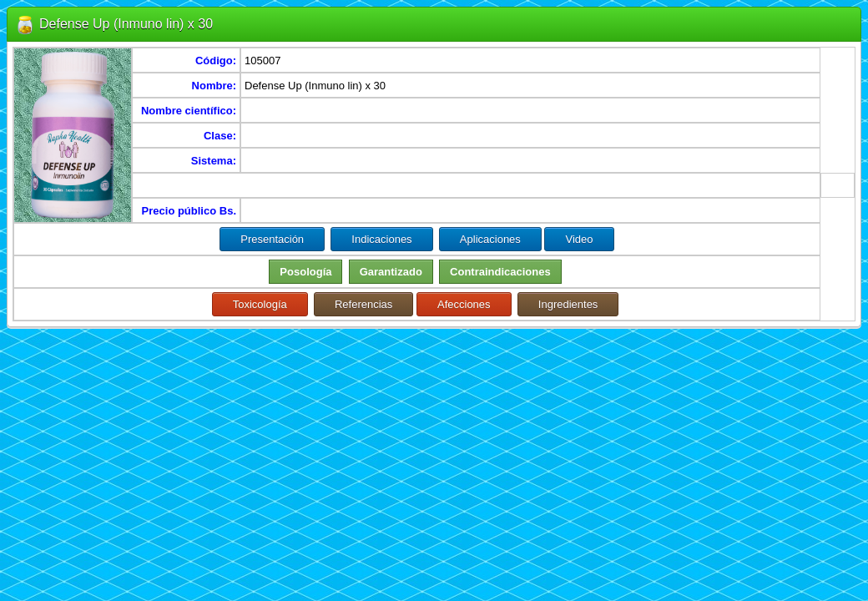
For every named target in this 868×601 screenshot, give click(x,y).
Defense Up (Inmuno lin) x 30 (126, 24)
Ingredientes (568, 304)
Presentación (272, 239)
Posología (305, 272)
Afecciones (464, 304)
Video (579, 239)
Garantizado (391, 272)
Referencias (363, 304)
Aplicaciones (490, 239)
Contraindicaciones (500, 272)
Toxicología (260, 304)
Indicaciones (381, 239)
